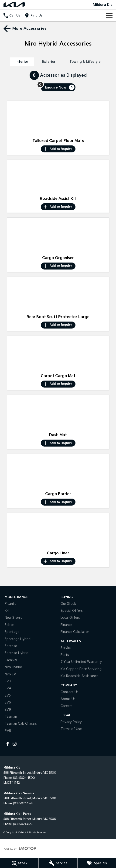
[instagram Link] (15, 744)
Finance (66, 625)
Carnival (11, 660)
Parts (65, 655)
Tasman (11, 717)
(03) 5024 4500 (24, 778)
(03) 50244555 (23, 824)
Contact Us (70, 692)
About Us (68, 699)
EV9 (8, 710)
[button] (58, 119)
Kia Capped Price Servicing (81, 669)
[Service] (58, 863)
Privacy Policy (71, 722)
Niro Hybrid (13, 667)
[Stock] (19, 863)
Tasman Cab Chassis (21, 724)
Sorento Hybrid (17, 653)
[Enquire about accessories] (58, 87)
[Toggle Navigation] (109, 16)
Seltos (10, 625)
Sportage (12, 632)
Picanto (11, 604)
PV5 (8, 731)
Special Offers (72, 611)
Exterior (49, 62)
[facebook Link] (8, 744)
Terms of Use (71, 729)
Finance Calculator (75, 632)
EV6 (8, 702)
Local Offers (70, 618)
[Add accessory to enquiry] (58, 149)
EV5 (8, 695)
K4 (7, 611)
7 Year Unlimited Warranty (81, 662)
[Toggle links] (20, 848)
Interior (22, 62)
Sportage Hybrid (18, 639)
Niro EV (10, 674)
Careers (67, 706)
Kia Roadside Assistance (79, 676)
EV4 (8, 688)
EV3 (8, 681)
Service (66, 648)
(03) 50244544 (23, 804)
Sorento (11, 646)
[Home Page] (14, 5)
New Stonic (13, 618)
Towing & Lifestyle (85, 62)
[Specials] (97, 863)
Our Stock (68, 604)
